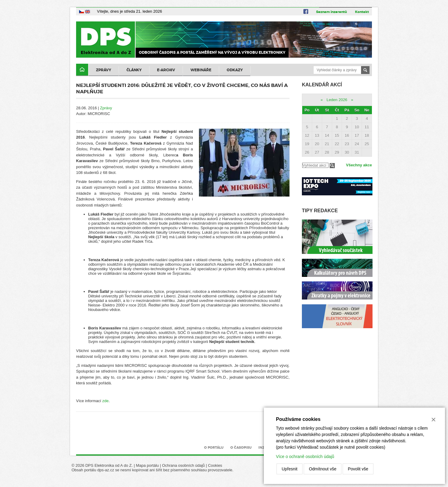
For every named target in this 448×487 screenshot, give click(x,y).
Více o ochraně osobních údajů (305, 457)
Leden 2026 (337, 100)
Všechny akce (359, 165)
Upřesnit (290, 469)
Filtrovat (332, 166)
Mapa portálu (147, 465)
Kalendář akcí (322, 85)
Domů (82, 70)
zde (106, 401)
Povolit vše (358, 469)
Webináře (201, 70)
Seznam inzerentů (331, 12)
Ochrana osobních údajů (184, 465)
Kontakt (362, 12)
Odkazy (235, 70)
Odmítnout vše (323, 469)
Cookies (215, 465)
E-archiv (166, 70)
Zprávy (104, 70)
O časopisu (241, 447)
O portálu (214, 447)
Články (134, 70)
